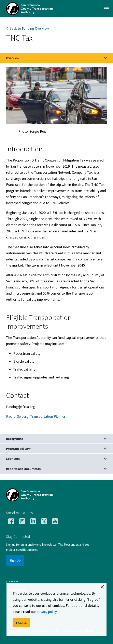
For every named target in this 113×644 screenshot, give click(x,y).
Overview (13, 58)
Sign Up (15, 560)
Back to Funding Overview (27, 28)
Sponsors (13, 459)
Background (15, 439)
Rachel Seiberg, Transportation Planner (36, 416)
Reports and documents (23, 469)
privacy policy (47, 612)
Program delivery (18, 449)
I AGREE (21, 623)
